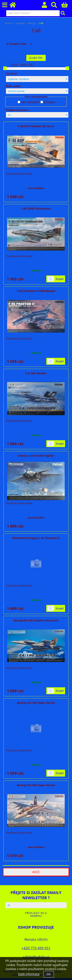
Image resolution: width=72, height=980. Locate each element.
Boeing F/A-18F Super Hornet (36, 703)
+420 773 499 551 (36, 948)
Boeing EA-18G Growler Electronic (36, 620)
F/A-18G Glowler (36, 373)
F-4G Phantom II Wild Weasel (36, 291)
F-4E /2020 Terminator (36, 209)
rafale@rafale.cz (36, 957)
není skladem (30, 102)
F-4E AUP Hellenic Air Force (36, 126)
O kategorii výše (16, 44)
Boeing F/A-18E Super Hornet (36, 785)
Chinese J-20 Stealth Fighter (36, 456)
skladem (49, 102)
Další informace (29, 974)
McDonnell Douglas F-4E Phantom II (36, 538)
